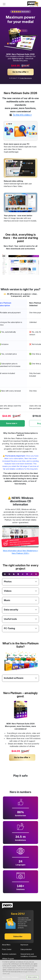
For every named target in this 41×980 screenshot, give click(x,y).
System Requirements (26, 78)
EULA (22, 961)
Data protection (26, 949)
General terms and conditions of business (29, 955)
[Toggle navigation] (4, 4)
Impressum (24, 945)
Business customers (9, 954)
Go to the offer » (20, 72)
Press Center (7, 949)
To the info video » (22, 115)
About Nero (6, 945)
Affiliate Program (8, 959)
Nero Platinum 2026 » (20, 553)
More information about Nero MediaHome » (20, 551)
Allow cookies (32, 977)
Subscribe (18, 936)
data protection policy (23, 968)
